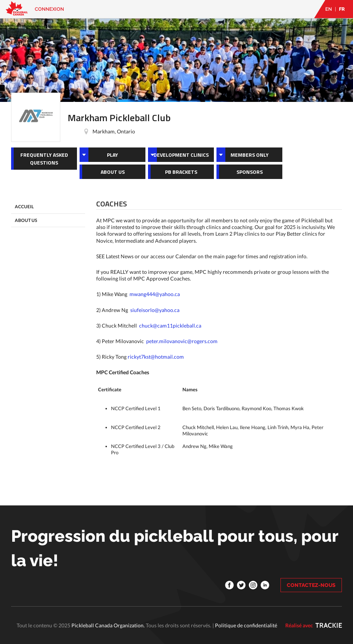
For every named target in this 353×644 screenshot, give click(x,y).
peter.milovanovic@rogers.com (182, 341)
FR (342, 9)
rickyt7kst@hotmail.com (156, 357)
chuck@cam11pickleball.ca (170, 326)
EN (329, 9)
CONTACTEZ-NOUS (311, 585)
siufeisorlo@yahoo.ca (155, 310)
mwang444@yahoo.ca (155, 294)
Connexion (49, 9)
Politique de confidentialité (246, 625)
